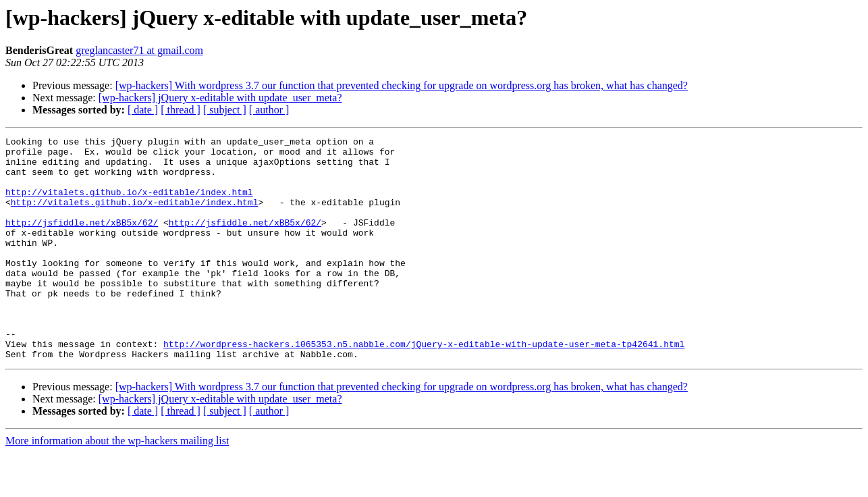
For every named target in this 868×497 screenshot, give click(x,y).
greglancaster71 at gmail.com (139, 50)
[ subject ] (225, 110)
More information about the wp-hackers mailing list (117, 485)
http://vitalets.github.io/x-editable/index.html (129, 204)
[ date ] (143, 110)
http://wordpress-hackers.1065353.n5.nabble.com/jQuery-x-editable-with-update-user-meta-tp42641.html (424, 386)
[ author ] (269, 110)
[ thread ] (181, 110)
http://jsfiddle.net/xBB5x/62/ (82, 240)
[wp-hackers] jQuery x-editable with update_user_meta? (220, 98)
